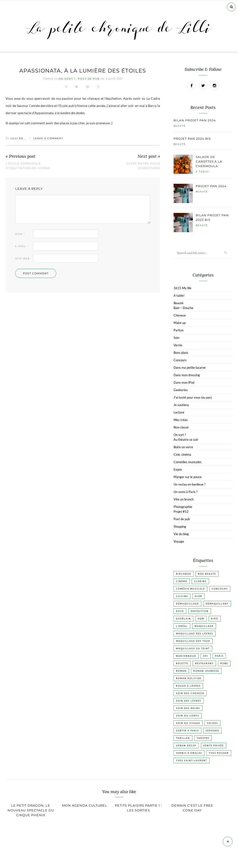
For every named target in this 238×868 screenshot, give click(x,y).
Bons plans (181, 353)
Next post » (149, 156)
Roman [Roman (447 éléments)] (181, 671)
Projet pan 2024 (211, 186)
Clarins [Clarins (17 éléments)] (200, 581)
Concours (180, 360)
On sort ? (67, 79)
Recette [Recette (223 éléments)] (182, 663)
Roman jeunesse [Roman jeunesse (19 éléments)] (206, 671)
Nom (20, 234)
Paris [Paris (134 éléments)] (219, 656)
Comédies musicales (188, 462)
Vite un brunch (184, 499)
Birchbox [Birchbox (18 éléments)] (184, 574)
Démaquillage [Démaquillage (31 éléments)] (187, 604)
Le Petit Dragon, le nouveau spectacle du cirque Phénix (31, 810)
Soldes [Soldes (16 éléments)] (212, 723)
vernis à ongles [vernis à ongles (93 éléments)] (189, 753)
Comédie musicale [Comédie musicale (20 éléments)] (190, 589)
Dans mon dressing (187, 375)
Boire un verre (183, 447)
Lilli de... (18, 138)
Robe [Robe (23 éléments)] (224, 663)
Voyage (179, 541)
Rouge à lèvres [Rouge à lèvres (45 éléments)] (188, 686)
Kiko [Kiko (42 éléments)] (215, 619)
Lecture (179, 412)
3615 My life (182, 288)
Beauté (180, 126)
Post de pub (89, 79)
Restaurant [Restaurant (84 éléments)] (204, 663)
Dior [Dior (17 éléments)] (199, 596)
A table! (203, 171)
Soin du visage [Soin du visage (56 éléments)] (188, 723)
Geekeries (181, 390)
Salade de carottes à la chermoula (209, 161)
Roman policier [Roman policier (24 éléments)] (189, 678)
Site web (22, 258)
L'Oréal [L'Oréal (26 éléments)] (182, 626)
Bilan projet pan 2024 (195, 120)
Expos (178, 469)
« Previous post (21, 156)
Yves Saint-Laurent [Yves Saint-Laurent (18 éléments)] (192, 760)
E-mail (22, 246)
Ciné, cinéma (182, 454)
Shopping (180, 526)
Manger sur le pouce (188, 477)
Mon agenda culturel (85, 805)
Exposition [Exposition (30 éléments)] (200, 611)
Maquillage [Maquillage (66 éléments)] (204, 626)
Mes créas (181, 420)
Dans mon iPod (184, 382)
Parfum (179, 330)
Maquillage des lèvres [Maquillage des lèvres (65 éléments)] (195, 634)
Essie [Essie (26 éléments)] (180, 611)
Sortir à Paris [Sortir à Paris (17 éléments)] (187, 731)
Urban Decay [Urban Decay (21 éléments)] (186, 746)
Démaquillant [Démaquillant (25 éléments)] (217, 604)
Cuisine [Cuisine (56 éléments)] (182, 596)
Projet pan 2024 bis (192, 139)
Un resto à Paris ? (185, 492)
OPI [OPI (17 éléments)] (206, 656)
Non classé (181, 427)
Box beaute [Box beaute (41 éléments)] (207, 574)
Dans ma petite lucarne (190, 368)
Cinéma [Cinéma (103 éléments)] (182, 581)
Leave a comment (49, 138)
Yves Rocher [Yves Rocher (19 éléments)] (219, 753)
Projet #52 (181, 512)
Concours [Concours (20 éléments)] (220, 589)
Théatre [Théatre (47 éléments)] (203, 738)
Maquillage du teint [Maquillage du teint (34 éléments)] (193, 648)
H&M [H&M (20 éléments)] (201, 619)
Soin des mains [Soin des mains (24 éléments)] (188, 708)
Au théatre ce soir (186, 440)
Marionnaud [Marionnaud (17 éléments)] (186, 656)
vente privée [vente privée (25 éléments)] (213, 746)
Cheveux (180, 315)
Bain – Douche (183, 308)
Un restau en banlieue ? (189, 484)
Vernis (178, 345)
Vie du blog (181, 534)
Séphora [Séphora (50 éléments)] (212, 731)
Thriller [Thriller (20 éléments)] (183, 738)
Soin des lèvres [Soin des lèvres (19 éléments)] (189, 701)
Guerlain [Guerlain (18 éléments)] (183, 619)
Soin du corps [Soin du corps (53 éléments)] (188, 716)
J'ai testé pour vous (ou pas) (193, 397)
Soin (176, 338)
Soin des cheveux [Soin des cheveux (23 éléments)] (190, 693)
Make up (180, 323)
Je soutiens (181, 405)
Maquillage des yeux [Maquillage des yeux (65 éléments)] (193, 641)
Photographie (183, 507)
